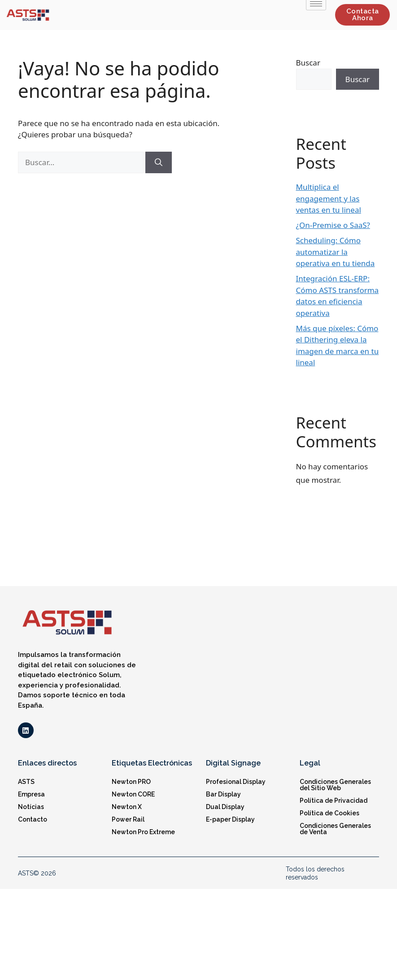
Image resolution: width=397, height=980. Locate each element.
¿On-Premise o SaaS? (333, 225)
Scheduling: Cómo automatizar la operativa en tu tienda (336, 252)
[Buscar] (159, 162)
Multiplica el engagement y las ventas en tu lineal (329, 198)
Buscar (308, 63)
